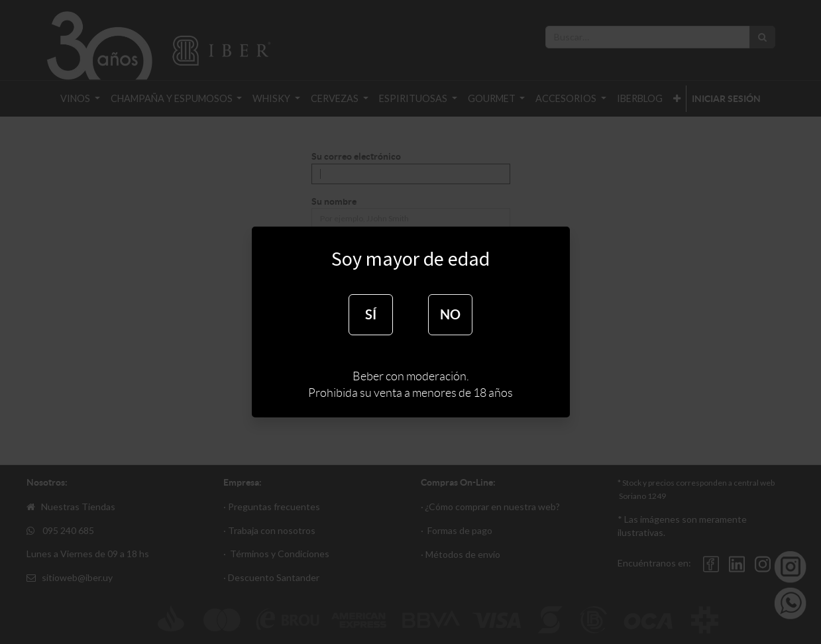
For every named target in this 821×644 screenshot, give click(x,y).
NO (450, 314)
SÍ (371, 314)
